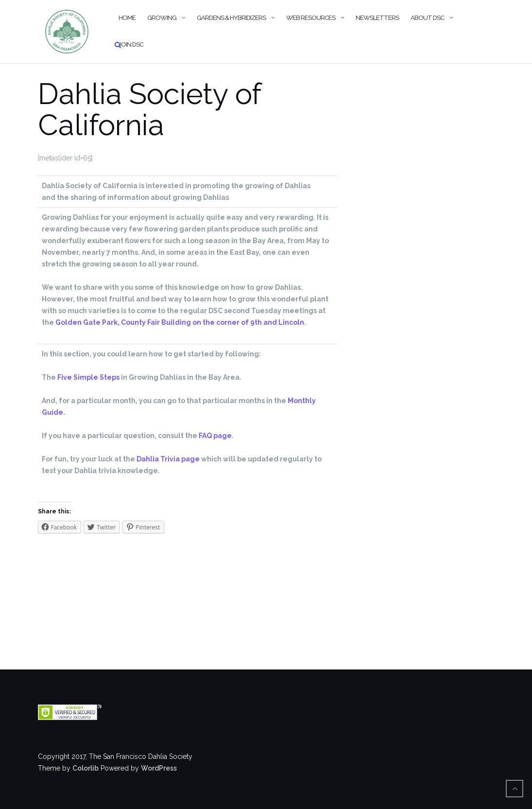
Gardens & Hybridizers (231, 18)
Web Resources (311, 18)
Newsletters (377, 18)
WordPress (159, 768)
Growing (162, 18)
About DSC (427, 18)
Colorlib (86, 768)
